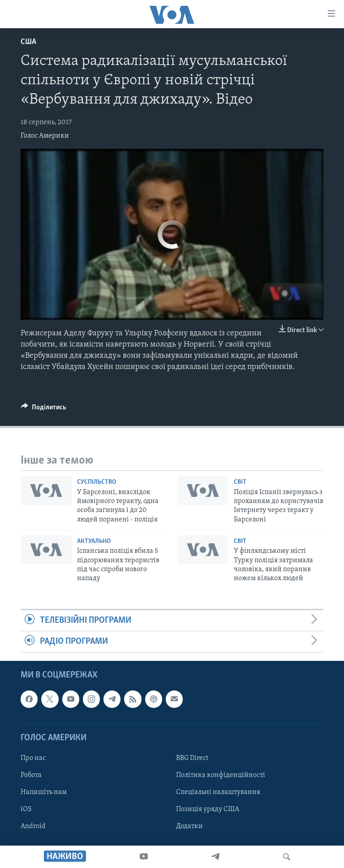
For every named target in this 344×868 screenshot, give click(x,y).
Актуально (94, 541)
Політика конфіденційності (221, 775)
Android (33, 826)
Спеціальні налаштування (218, 792)
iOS (26, 809)
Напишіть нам (44, 792)
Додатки (189, 826)
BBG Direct (192, 758)
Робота (31, 775)
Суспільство (97, 482)
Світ (240, 482)
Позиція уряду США (208, 809)
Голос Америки (45, 136)
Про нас (33, 758)
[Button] (44, 409)
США (28, 42)
